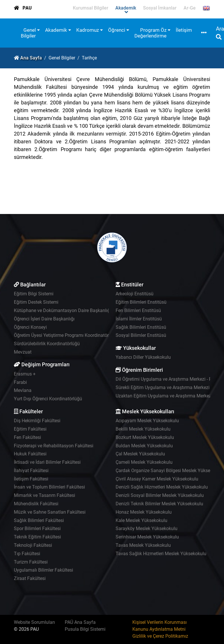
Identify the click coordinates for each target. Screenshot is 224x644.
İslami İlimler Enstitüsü (139, 319)
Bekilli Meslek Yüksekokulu (143, 429)
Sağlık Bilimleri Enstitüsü (141, 327)
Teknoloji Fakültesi (33, 545)
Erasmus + (25, 374)
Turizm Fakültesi (31, 562)
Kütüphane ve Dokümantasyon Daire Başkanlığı (63, 310)
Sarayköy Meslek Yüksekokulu (147, 528)
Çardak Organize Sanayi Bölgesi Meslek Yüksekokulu (170, 471)
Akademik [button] (56, 30)
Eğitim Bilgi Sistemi (34, 294)
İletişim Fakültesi (31, 479)
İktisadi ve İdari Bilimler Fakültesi (47, 462)
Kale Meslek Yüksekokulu (141, 520)
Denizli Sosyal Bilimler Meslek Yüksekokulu (160, 495)
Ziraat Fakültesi (30, 578)
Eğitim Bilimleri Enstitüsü (141, 302)
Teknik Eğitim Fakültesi (37, 537)
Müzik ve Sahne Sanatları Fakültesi (50, 512)
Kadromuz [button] (88, 30)
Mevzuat (23, 352)
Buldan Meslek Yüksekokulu (144, 446)
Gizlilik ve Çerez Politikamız (160, 636)
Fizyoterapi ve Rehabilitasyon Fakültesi (54, 446)
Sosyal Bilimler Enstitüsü (141, 335)
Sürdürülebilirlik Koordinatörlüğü (47, 344)
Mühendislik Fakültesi (36, 504)
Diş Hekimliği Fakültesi (37, 421)
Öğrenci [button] (117, 30)
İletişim (184, 30)
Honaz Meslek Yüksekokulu (144, 512)
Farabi (20, 382)
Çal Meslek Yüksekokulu (140, 454)
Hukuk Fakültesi (30, 454)
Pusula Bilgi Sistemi (85, 629)
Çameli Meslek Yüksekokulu (144, 462)
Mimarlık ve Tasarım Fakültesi (45, 495)
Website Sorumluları (34, 622)
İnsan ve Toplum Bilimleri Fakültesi (49, 487)
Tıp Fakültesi (27, 554)
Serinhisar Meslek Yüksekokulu (147, 537)
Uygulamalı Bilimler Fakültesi (43, 570)
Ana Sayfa (31, 58)
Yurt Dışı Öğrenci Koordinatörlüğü (48, 399)
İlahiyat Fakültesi (31, 471)
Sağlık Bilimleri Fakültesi (39, 520)
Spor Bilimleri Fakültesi (37, 528)
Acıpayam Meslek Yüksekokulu (147, 421)
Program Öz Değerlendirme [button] (150, 33)
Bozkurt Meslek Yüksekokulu (145, 437)
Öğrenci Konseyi (30, 327)
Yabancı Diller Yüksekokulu (143, 357)
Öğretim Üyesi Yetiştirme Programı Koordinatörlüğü (66, 335)
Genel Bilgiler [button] (28, 33)
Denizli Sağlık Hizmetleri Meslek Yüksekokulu (162, 487)
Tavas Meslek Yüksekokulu (143, 545)
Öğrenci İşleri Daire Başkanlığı (44, 319)
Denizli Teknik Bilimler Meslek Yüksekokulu (159, 504)
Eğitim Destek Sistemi (36, 302)
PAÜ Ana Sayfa (80, 622)
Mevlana (23, 390)
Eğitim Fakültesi (30, 429)
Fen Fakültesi (27, 437)
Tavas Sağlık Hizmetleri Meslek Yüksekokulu (161, 554)
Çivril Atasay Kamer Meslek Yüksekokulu (157, 479)
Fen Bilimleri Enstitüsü (138, 310)
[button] (204, 33)
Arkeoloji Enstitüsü (135, 294)
